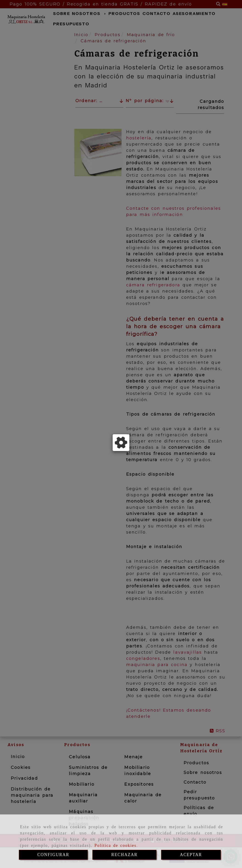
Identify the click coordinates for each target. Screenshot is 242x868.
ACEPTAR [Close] (191, 855)
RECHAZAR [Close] (124, 855)
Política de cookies (115, 845)
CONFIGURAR (53, 855)
